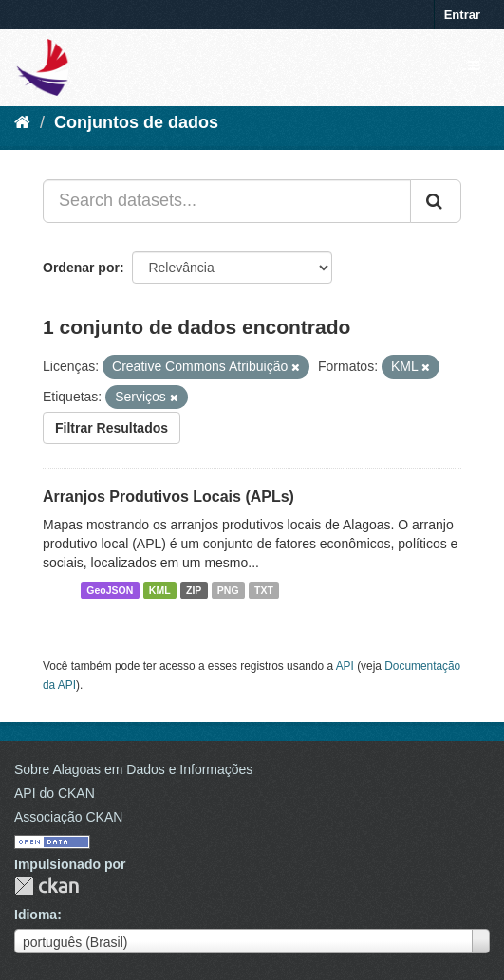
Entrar (462, 15)
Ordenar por (81, 268)
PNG (228, 590)
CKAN (47, 886)
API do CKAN (55, 793)
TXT (264, 590)
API (345, 666)
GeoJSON (110, 590)
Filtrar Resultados (112, 428)
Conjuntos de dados (136, 122)
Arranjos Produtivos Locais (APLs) (168, 497)
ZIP (194, 590)
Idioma (36, 915)
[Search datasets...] (227, 201)
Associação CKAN (68, 817)
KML (160, 590)
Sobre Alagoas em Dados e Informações (133, 769)
